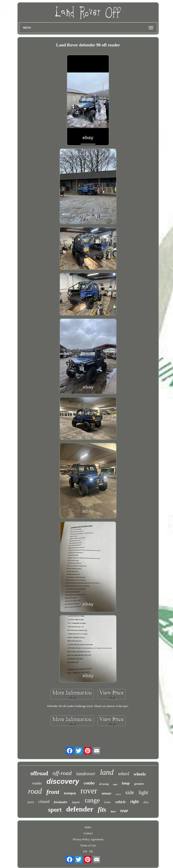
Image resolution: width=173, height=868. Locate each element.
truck (118, 794)
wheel (124, 774)
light (143, 792)
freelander (61, 802)
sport (55, 810)
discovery (63, 781)
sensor (106, 793)
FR (91, 851)
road (35, 791)
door (113, 811)
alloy (146, 802)
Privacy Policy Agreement (88, 839)
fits (102, 809)
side (130, 792)
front (53, 792)
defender (80, 809)
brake (108, 802)
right (134, 802)
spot (115, 784)
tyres (31, 802)
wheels (140, 774)
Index (88, 827)
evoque (70, 794)
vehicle (121, 802)
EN (85, 851)
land (107, 772)
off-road (62, 773)
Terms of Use (88, 845)
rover (89, 791)
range (92, 800)
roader (37, 783)
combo (89, 783)
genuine (139, 784)
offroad (39, 773)
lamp (126, 783)
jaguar (76, 802)
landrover (86, 774)
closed (44, 801)
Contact (88, 833)
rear (124, 811)
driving (104, 784)
